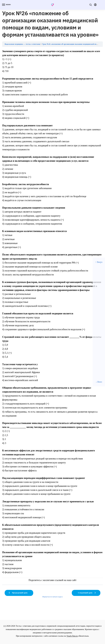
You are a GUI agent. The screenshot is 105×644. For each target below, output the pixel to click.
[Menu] (6, 5)
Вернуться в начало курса (52, 597)
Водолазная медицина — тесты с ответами (22, 44)
